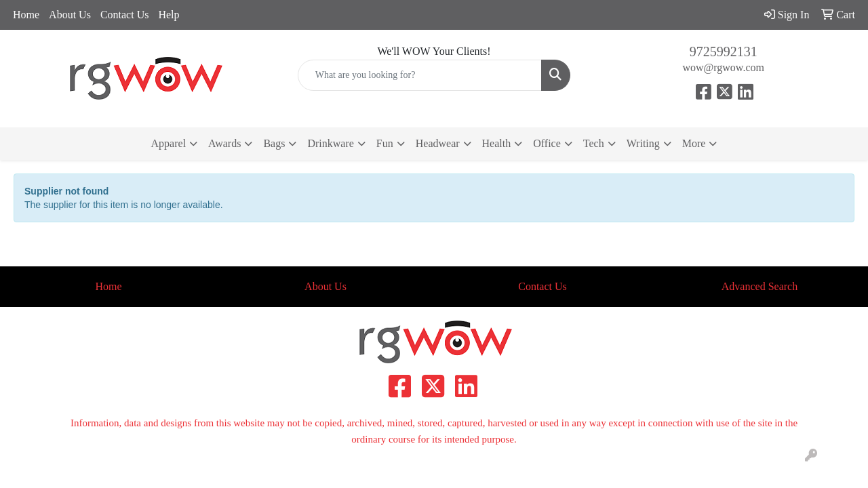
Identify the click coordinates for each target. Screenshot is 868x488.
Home (26, 15)
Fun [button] (385, 143)
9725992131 (724, 52)
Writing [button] (643, 143)
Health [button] (497, 143)
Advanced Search (759, 286)
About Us (70, 15)
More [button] (694, 143)
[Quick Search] (420, 75)
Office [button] (547, 143)
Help (169, 15)
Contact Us (125, 15)
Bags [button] (274, 143)
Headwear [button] (438, 143)
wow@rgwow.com (723, 67)
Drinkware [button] (330, 143)
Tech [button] (594, 143)
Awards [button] (224, 143)
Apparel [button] (169, 143)
